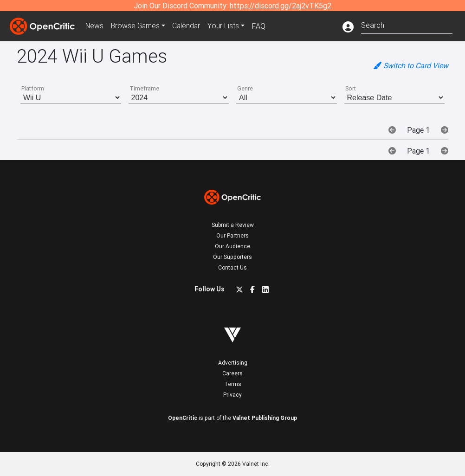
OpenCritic (183, 418)
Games (137, 26)
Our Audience (232, 246)
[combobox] (407, 24)
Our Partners (232, 235)
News (95, 26)
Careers (232, 373)
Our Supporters (232, 257)
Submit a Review (233, 225)
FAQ (262, 26)
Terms (233, 384)
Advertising (233, 363)
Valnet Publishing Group (265, 418)
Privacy (232, 395)
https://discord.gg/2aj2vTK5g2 (281, 6)
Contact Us (232, 267)
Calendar (189, 26)
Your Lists (227, 26)
